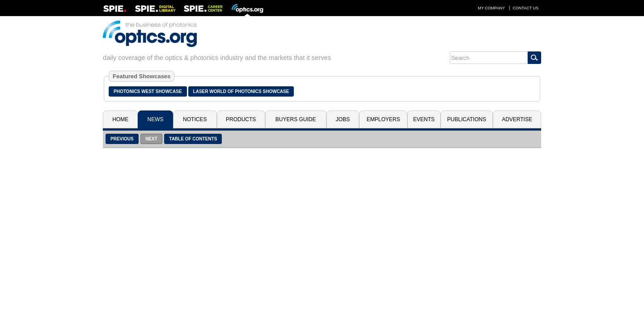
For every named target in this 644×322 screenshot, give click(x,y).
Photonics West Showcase (148, 91)
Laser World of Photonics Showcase (241, 91)
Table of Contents (193, 139)
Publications (467, 119)
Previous (122, 139)
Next (151, 139)
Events (424, 119)
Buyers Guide (296, 119)
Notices (195, 119)
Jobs (343, 119)
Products (241, 119)
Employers (383, 119)
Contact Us (525, 8)
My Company (491, 8)
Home (120, 119)
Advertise (517, 119)
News (156, 119)
